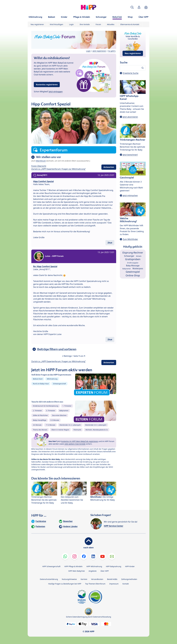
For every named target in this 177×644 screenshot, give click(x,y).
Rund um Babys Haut (41, 384)
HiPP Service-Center (114, 526)
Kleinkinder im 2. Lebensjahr (70, 425)
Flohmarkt (77, 430)
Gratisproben (133, 259)
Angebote (93, 571)
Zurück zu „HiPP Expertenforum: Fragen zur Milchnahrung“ (59, 169)
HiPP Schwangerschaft (51, 566)
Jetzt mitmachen (130, 195)
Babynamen (64, 411)
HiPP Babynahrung (114, 566)
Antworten (109, 167)
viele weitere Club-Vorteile (75, 444)
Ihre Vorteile (85, 24)
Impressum (114, 584)
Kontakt (126, 584)
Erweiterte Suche (131, 73)
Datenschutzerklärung (49, 579)
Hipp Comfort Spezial (43, 181)
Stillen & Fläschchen (40, 415)
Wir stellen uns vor (48, 157)
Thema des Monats (40, 430)
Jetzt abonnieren (130, 117)
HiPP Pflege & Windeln (73, 566)
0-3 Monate (55, 420)
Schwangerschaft (59, 384)
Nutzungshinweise (69, 579)
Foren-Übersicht (39, 166)
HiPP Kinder (130, 566)
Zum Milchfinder (130, 239)
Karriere (84, 579)
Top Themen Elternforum (95, 584)
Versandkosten (97, 579)
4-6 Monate (37, 425)
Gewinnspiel (133, 272)
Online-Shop (133, 275)
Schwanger (129, 256)
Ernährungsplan (133, 263)
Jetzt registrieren (99, 51)
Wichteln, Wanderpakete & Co (97, 430)
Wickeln (139, 256)
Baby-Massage (133, 266)
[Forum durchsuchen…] (133, 68)
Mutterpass (138, 268)
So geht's (112, 51)
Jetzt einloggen (56, 92)
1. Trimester (67, 406)
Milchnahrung (52, 379)
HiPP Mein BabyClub (77, 571)
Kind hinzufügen (57, 24)
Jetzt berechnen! (130, 155)
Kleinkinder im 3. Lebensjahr (96, 425)
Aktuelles (111, 24)
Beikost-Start (38, 379)
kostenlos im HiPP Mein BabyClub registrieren (80, 441)
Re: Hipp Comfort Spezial (45, 266)
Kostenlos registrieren (47, 85)
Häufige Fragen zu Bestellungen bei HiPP (65, 584)
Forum (98, 24)
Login (71, 24)
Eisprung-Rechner (133, 253)
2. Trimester (37, 411)
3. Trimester (51, 411)
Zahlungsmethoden (129, 579)
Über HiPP (105, 571)
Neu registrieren (37, 24)
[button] (132, 7)
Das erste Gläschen (59, 415)
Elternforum (41, 161)
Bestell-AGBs (112, 579)
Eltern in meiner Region (60, 430)
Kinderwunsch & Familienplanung (46, 406)
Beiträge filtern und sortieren (57, 349)
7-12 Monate (50, 425)
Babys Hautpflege (40, 420)
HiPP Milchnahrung (94, 566)
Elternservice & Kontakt (130, 24)
